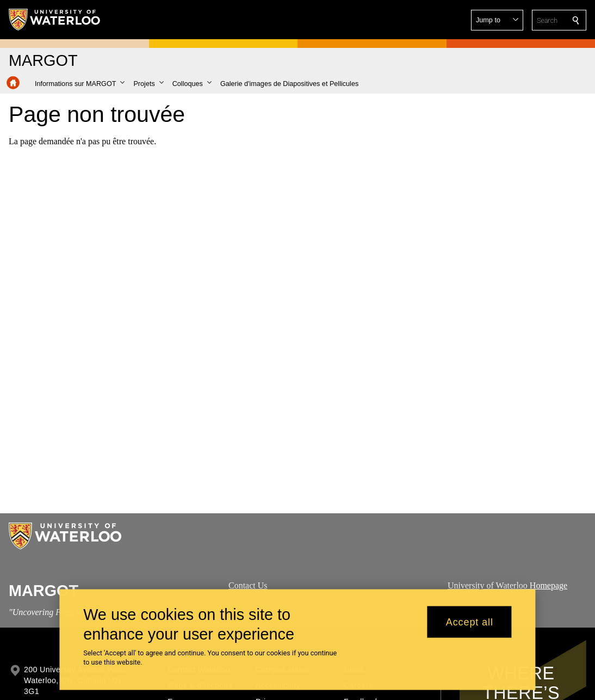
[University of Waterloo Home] (55, 20)
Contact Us (248, 585)
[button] (497, 20)
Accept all (470, 627)
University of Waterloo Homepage (507, 585)
